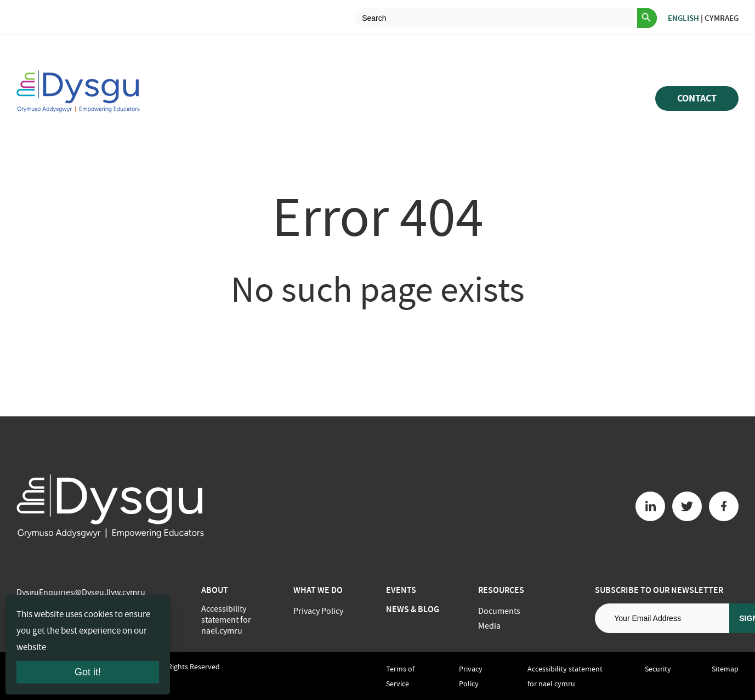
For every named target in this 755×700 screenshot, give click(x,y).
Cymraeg (722, 18)
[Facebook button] (724, 506)
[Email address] (662, 618)
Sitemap (725, 669)
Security (658, 669)
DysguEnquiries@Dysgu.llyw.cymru (81, 592)
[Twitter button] (687, 506)
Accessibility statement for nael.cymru (226, 620)
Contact (697, 98)
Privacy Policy (318, 611)
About (215, 590)
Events (401, 590)
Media (489, 626)
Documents (499, 611)
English (683, 18)
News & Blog (413, 609)
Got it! (88, 672)
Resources (501, 590)
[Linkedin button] (650, 506)
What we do (318, 590)
